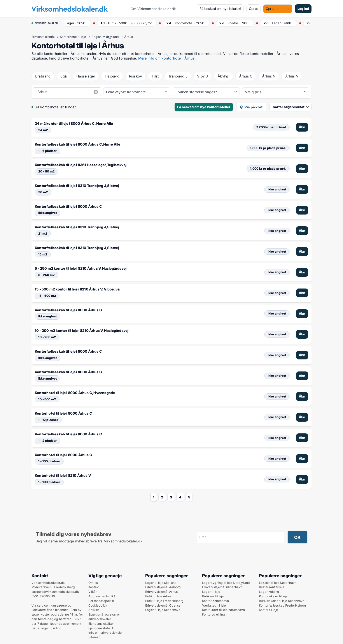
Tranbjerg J (178, 76)
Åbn (302, 127)
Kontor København (215, 601)
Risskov (136, 76)
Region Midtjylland (105, 37)
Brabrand (43, 76)
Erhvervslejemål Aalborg (163, 587)
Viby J (202, 76)
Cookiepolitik (98, 605)
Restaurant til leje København (223, 610)
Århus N (269, 76)
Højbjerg (112, 76)
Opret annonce (278, 9)
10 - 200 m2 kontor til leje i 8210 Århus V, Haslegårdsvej (82, 331)
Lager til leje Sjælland (161, 583)
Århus (129, 37)
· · (75, 23)
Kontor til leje (268, 610)
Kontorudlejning (213, 614)
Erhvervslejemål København (222, 587)
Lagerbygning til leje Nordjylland (226, 583)
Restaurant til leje (272, 587)
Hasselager (86, 76)
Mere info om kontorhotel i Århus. (167, 58)
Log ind (303, 9)
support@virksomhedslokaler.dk (55, 592)
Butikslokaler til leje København (282, 601)
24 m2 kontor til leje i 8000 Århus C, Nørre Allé (74, 123)
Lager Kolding (269, 592)
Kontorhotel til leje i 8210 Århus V (63, 475)
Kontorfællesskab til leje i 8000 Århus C (68, 206)
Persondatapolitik (101, 601)
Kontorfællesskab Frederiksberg (283, 605)
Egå (64, 76)
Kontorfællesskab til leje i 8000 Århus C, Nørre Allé (77, 144)
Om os (93, 583)
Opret (253, 9)
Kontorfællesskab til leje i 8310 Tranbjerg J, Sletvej (77, 186)
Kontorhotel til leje (73, 37)
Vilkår (93, 592)
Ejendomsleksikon (101, 624)
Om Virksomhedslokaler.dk (153, 9)
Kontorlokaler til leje (273, 596)
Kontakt (94, 587)
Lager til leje (211, 592)
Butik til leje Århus (158, 596)
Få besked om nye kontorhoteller (204, 107)
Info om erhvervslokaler (106, 633)
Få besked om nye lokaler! (220, 9)
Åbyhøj (224, 76)
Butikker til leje (213, 596)
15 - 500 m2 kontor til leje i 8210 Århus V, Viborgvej (78, 289)
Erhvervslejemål (43, 37)
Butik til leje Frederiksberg (164, 601)
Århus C (246, 76)
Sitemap (94, 637)
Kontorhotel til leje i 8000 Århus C (63, 413)
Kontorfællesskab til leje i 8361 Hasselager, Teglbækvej (81, 165)
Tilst (155, 76)
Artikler (94, 610)
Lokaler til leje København (278, 583)
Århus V (292, 76)
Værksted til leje (214, 605)
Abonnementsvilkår (102, 596)
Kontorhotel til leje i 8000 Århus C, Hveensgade (75, 393)
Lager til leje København (163, 610)
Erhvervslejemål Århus (161, 592)
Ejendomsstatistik (101, 628)
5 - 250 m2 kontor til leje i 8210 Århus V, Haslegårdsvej (81, 268)
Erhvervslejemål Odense (163, 605)
